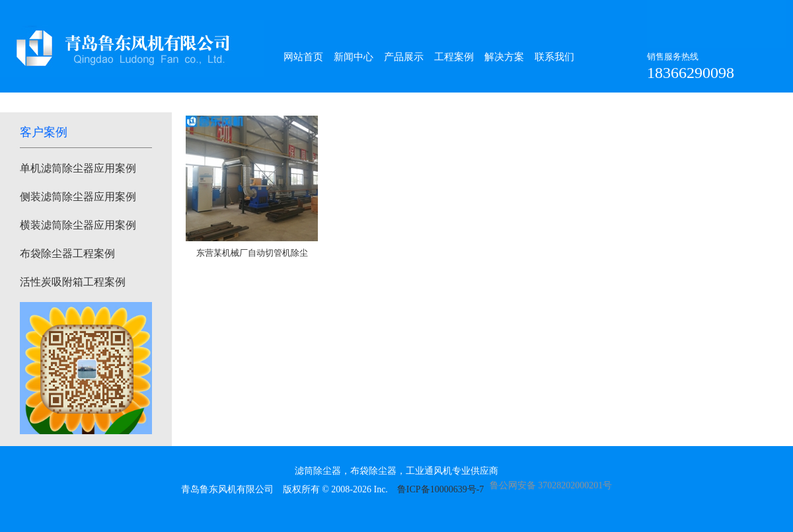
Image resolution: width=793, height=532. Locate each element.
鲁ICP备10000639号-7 (440, 489)
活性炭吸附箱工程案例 (73, 282)
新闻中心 (354, 57)
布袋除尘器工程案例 (67, 253)
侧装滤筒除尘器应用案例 (78, 197)
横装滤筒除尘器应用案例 (78, 225)
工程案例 (454, 57)
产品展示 (404, 57)
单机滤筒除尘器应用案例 (78, 168)
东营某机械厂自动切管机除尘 (252, 253)
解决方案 (504, 57)
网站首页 (303, 57)
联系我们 (554, 57)
